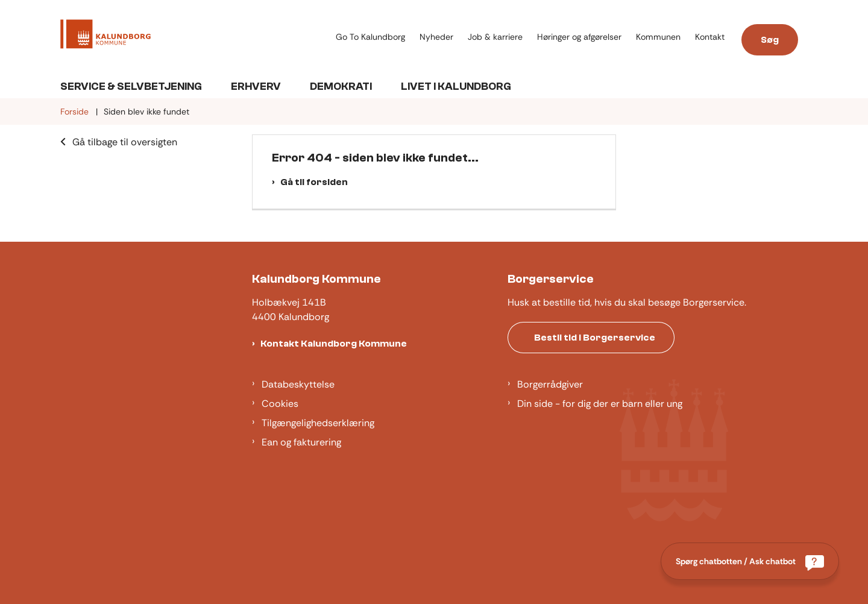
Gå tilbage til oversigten (125, 142)
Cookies (280, 404)
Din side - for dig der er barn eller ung (600, 404)
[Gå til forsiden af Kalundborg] (105, 36)
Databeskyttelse (298, 384)
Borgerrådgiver (550, 384)
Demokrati (341, 87)
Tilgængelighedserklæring (318, 423)
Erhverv (256, 87)
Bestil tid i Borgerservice (595, 338)
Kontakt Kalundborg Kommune (334, 344)
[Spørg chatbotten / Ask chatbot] (750, 561)
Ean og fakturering (301, 442)
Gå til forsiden (314, 182)
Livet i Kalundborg (456, 87)
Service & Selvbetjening (131, 87)
